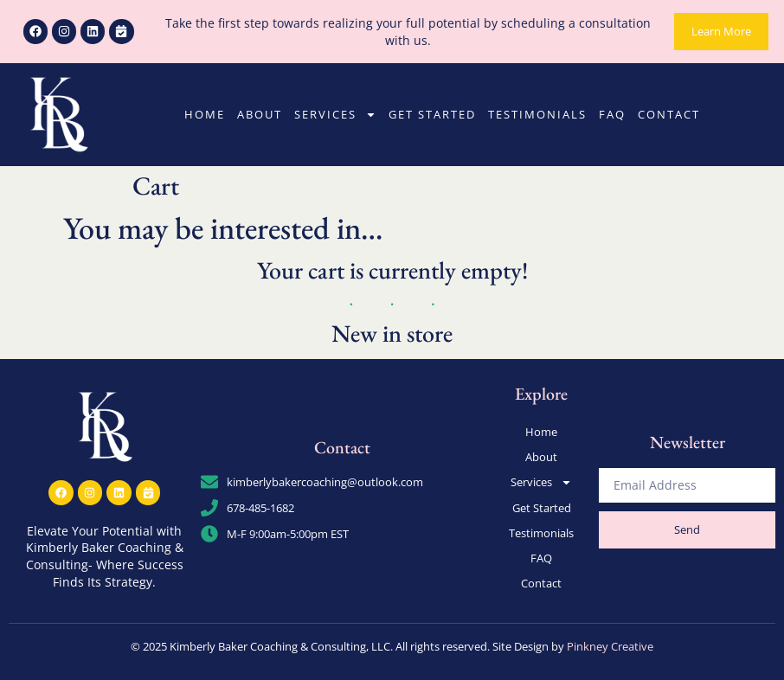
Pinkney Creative (610, 645)
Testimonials (537, 114)
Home (205, 114)
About (260, 114)
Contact (669, 114)
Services (335, 115)
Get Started (432, 114)
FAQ (612, 114)
